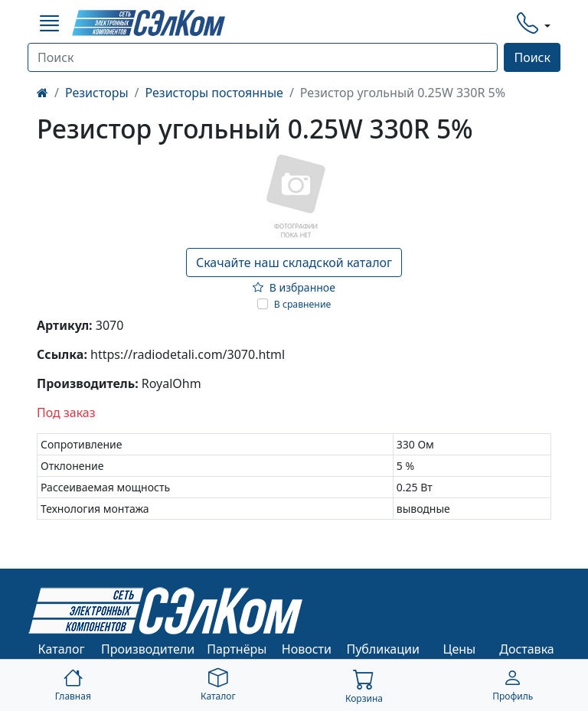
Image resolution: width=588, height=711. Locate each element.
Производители (148, 649)
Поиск (532, 57)
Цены (460, 649)
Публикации (383, 649)
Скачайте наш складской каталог (294, 263)
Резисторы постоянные (214, 93)
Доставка (527, 649)
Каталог (62, 649)
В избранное (294, 287)
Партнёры (237, 649)
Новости (307, 649)
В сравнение (303, 304)
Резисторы (97, 93)
